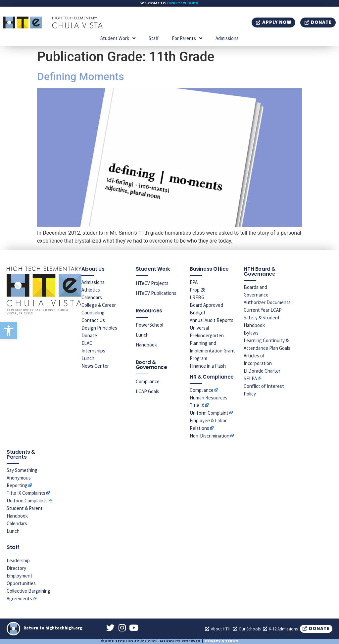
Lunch (88, 358)
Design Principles (99, 328)
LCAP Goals (147, 391)
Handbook (146, 345)
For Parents (187, 38)
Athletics (91, 290)
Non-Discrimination (210, 436)
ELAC (87, 343)
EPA (194, 282)
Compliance (148, 381)
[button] (9, 331)
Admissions (227, 38)
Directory (16, 568)
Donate (89, 335)
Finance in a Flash (208, 366)
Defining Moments (81, 76)
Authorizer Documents (267, 302)
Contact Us (93, 320)
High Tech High (183, 3)
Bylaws (251, 333)
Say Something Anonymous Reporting (22, 478)
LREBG (197, 297)
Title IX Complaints (26, 493)
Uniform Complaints (27, 501)
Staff (154, 38)
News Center (95, 366)
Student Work (118, 38)
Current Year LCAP (263, 310)
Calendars (92, 297)
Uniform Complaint (209, 413)
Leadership (18, 560)
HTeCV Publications (156, 293)
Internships (93, 351)
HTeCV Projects (152, 283)
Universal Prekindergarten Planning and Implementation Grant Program (212, 343)
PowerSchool (149, 325)
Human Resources (209, 398)
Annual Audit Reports (212, 320)
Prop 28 (197, 290)
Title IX (197, 405)
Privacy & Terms (221, 641)
